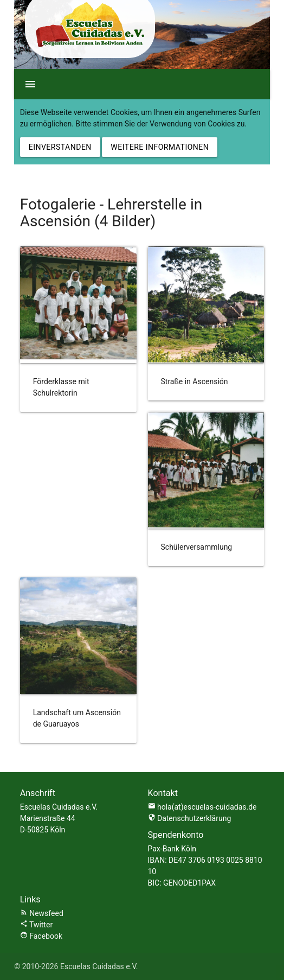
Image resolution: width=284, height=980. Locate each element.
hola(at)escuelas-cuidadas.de (207, 807)
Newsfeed (42, 913)
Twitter (36, 925)
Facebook (41, 936)
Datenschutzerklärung (190, 818)
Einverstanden (60, 147)
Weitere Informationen (160, 147)
